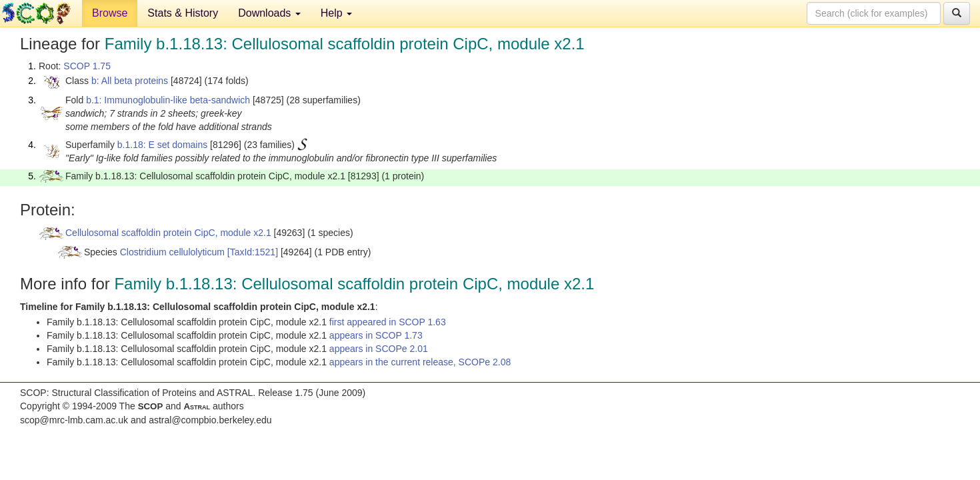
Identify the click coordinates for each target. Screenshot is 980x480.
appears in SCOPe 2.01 (379, 349)
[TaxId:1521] (253, 252)
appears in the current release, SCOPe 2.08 (420, 362)
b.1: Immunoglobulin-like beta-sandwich (168, 100)
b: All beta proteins (130, 81)
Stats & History (183, 13)
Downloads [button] (269, 13)
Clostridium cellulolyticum (172, 252)
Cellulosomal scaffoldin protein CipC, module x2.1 (168, 233)
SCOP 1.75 (87, 66)
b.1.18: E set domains (162, 145)
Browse (110, 13)
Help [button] (336, 13)
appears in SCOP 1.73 (376, 335)
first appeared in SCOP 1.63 (388, 322)
